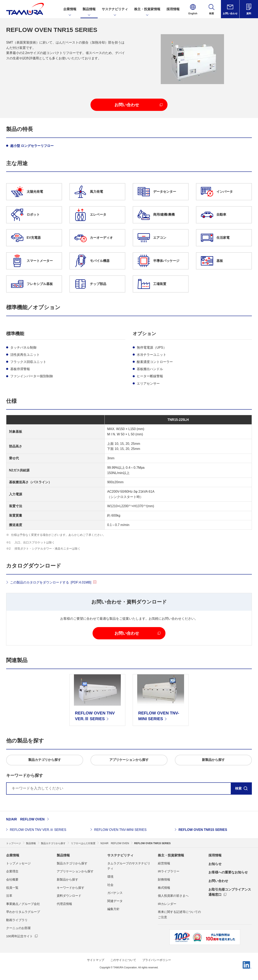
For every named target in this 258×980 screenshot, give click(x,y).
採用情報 (215, 855)
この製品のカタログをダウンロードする (51, 582)
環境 (110, 877)
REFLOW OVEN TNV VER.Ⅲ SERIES (38, 830)
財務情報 (164, 879)
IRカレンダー (167, 904)
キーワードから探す (71, 888)
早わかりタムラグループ (23, 912)
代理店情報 (64, 904)
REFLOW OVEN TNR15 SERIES (203, 830)
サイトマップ (96, 960)
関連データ (115, 901)
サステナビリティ (120, 855)
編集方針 (113, 909)
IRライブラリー (169, 871)
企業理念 (12, 871)
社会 (110, 885)
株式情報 (164, 888)
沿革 (9, 896)
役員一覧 (12, 888)
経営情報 (164, 863)
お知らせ (215, 864)
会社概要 (12, 879)
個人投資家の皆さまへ (173, 896)
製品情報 (63, 855)
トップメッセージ (18, 863)
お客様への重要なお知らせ (228, 872)
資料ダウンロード (69, 896)
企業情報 (13, 855)
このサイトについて (123, 960)
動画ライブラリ (17, 920)
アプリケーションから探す (75, 871)
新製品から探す (67, 879)
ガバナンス (115, 893)
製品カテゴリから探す (72, 863)
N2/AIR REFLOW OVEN (25, 819)
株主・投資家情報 (171, 855)
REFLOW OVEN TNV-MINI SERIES (120, 830)
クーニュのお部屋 (18, 928)
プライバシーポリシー (157, 960)
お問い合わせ (218, 881)
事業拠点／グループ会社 (23, 904)
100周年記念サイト (19, 936)
